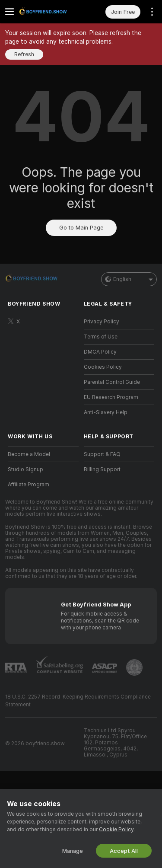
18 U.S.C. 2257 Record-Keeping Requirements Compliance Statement (78, 701)
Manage (73, 851)
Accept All (124, 851)
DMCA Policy (100, 352)
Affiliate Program (29, 485)
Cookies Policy (103, 367)
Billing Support (102, 469)
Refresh (24, 54)
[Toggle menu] (10, 12)
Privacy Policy (102, 322)
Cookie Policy (116, 830)
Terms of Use (101, 337)
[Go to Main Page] (50, 12)
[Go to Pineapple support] (134, 667)
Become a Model (29, 454)
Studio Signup (25, 469)
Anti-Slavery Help (106, 412)
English (129, 279)
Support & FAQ (102, 454)
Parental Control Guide (112, 382)
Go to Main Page (81, 228)
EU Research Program (111, 397)
